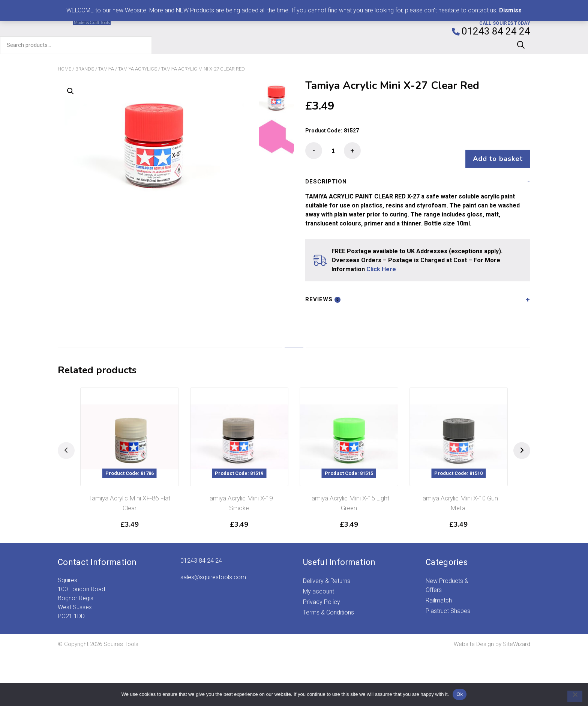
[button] (70, 91)
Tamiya (106, 69)
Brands (85, 69)
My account (319, 584)
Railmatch (439, 593)
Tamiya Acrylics (138, 69)
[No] (571, 696)
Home (64, 69)
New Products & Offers (447, 578)
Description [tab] (326, 174)
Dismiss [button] (510, 10)
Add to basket (494, 151)
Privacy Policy (322, 594)
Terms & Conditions (328, 605)
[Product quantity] (333, 151)
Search (521, 45)
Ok (460, 694)
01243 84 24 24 (201, 553)
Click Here (381, 262)
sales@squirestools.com (213, 570)
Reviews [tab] (323, 292)
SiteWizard (517, 637)
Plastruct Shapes (448, 603)
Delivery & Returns (327, 573)
